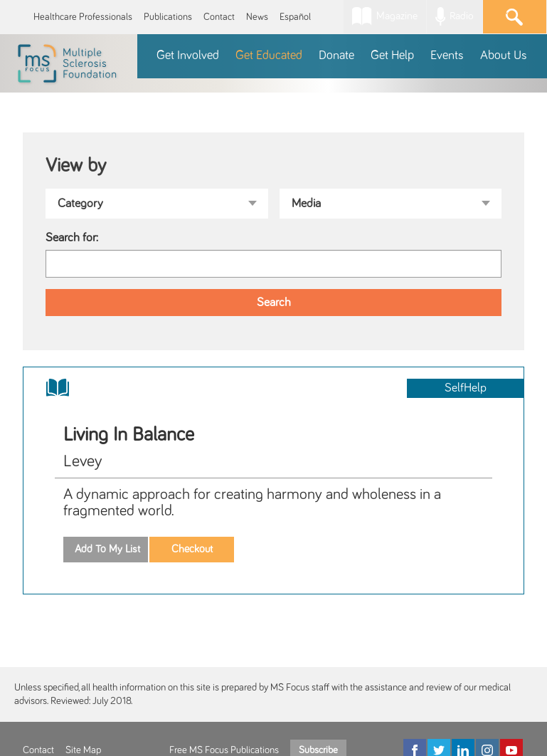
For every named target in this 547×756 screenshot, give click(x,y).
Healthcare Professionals (83, 17)
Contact (219, 17)
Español (295, 17)
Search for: (72, 238)
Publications (168, 17)
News (257, 17)
